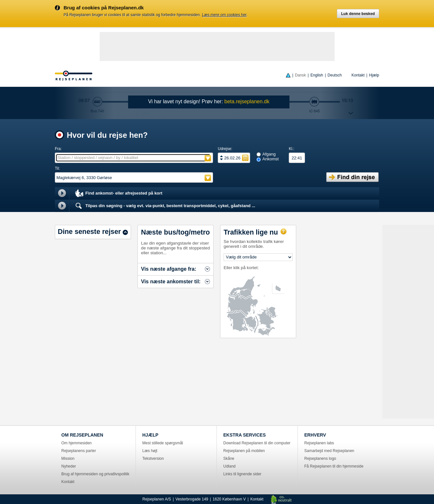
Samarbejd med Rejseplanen (329, 451)
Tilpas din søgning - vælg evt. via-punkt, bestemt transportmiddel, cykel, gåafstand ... (165, 206)
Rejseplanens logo (320, 459)
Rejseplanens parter (79, 451)
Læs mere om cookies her (224, 15)
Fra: (58, 149)
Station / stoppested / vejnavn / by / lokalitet (98, 158)
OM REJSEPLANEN (82, 435)
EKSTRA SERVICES (244, 435)
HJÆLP (150, 435)
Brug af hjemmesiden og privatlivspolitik (95, 474)
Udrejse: (225, 149)
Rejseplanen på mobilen (244, 451)
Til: (57, 168)
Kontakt (358, 75)
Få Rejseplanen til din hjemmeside (334, 466)
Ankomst (271, 159)
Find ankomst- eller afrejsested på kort (118, 194)
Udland (229, 466)
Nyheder (69, 466)
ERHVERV (315, 435)
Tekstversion (153, 459)
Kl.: (292, 149)
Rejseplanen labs (319, 443)
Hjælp (374, 75)
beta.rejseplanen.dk (247, 101)
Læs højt (150, 451)
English (317, 75)
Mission (68, 459)
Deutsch (335, 75)
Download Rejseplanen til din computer (257, 443)
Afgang (269, 154)
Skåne (229, 459)
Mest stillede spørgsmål (163, 443)
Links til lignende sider (242, 474)
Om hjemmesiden (76, 443)
